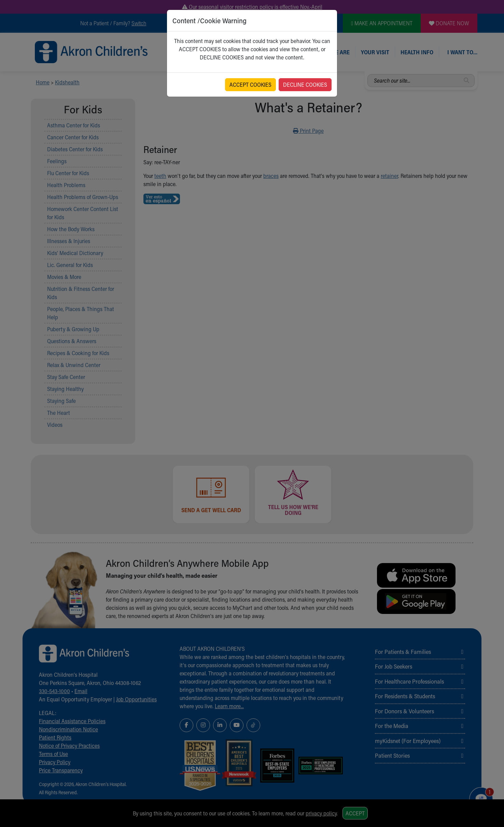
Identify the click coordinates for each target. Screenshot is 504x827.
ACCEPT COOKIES (250, 85)
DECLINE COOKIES (305, 85)
